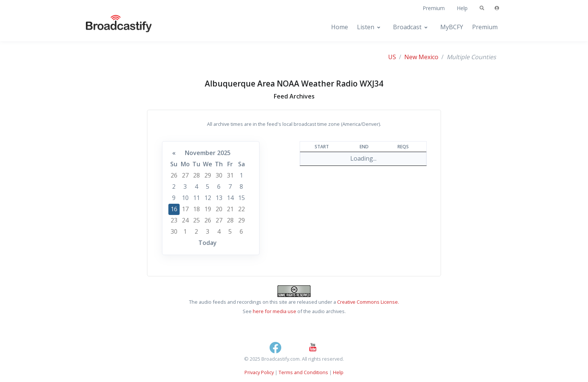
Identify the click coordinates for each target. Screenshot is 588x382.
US (392, 57)
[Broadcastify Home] (111, 27)
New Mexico (421, 57)
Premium (434, 8)
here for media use (274, 311)
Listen (366, 27)
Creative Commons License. (368, 302)
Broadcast (407, 27)
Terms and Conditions (303, 372)
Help (462, 8)
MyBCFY (452, 27)
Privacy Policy (259, 372)
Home (340, 27)
